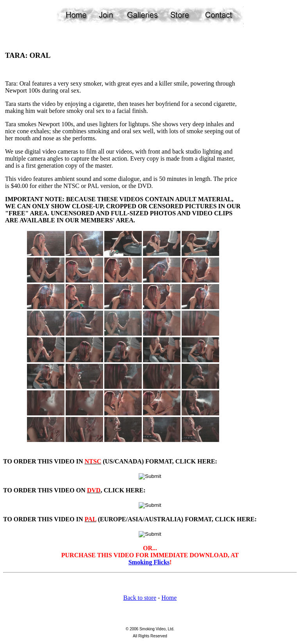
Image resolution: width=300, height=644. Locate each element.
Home (169, 598)
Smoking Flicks (149, 562)
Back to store (140, 598)
